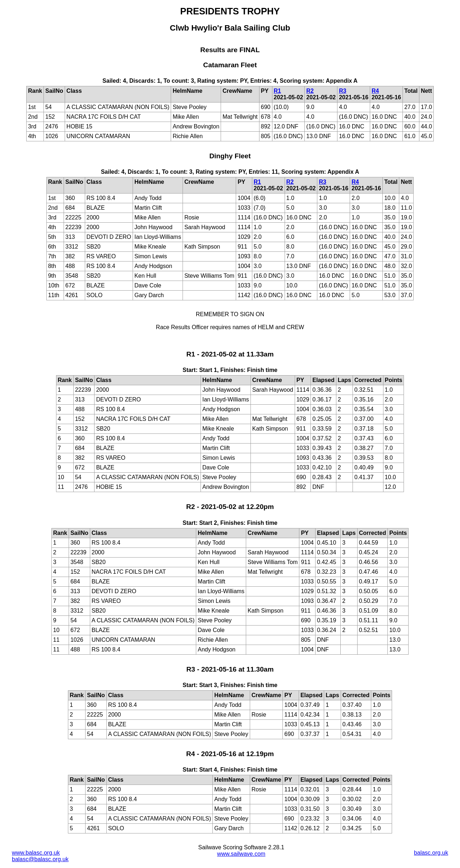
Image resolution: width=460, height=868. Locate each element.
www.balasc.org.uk (36, 853)
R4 (375, 91)
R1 (277, 91)
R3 (342, 91)
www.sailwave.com (241, 854)
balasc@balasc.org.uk (40, 859)
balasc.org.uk (431, 853)
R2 (310, 91)
